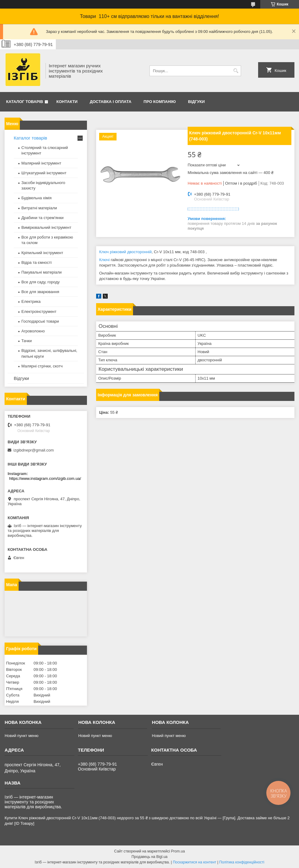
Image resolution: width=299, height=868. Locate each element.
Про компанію (160, 102)
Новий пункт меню (22, 736)
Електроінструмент (39, 312)
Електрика (31, 301)
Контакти (67, 102)
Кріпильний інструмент (42, 253)
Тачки (27, 341)
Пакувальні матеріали (41, 272)
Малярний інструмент (41, 163)
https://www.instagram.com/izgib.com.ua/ (45, 478)
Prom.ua (178, 851)
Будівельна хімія (36, 198)
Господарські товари (40, 321)
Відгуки (196, 102)
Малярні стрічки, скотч (42, 366)
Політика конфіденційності (242, 862)
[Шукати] (236, 71)
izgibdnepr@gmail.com (34, 450)
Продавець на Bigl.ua (149, 857)
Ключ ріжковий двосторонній (125, 252)
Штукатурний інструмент (44, 173)
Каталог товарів (25, 102)
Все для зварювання (40, 292)
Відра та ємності (36, 262)
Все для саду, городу (41, 282)
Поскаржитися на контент (194, 862)
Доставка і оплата (110, 102)
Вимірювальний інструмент (46, 227)
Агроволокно (33, 331)
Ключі (104, 260)
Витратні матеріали (39, 208)
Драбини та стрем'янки (42, 218)
